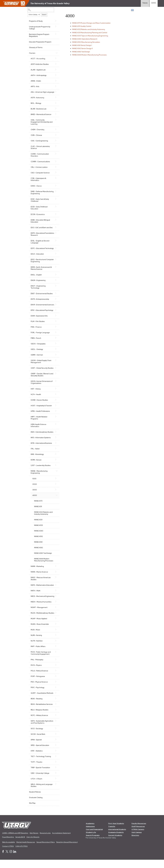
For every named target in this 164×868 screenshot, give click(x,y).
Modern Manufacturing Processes (90, 55)
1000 (34, 483)
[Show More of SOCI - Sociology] (56, 736)
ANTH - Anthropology (39, 75)
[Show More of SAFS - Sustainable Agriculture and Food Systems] (56, 729)
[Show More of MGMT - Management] (56, 613)
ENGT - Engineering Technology (38, 289)
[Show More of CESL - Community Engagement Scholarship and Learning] (56, 122)
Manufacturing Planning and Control (90, 33)
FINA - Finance (36, 331)
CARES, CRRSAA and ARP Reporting (15, 841)
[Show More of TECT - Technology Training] (56, 764)
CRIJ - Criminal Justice (39, 169)
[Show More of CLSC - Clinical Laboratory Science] (56, 148)
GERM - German (37, 359)
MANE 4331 (38, 524)
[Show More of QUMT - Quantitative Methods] (56, 701)
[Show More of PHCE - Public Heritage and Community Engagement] (56, 660)
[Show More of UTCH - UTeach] (56, 787)
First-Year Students (116, 832)
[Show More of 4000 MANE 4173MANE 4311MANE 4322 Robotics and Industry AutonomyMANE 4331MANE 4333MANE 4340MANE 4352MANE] (56, 499)
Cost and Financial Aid (94, 838)
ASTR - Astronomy (37, 100)
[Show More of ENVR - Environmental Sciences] (56, 306)
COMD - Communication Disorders (40, 157)
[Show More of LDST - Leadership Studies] (56, 469)
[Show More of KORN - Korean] (56, 464)
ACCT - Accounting (38, 59)
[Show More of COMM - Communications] (56, 163)
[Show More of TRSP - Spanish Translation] (56, 776)
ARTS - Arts (35, 86)
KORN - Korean (36, 464)
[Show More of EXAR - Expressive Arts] (56, 320)
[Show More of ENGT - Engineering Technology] (56, 288)
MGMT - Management (39, 614)
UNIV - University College (40, 781)
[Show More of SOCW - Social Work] (56, 742)
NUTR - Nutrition (37, 649)
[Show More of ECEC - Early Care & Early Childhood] (56, 201)
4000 (35, 499)
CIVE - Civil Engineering (39, 143)
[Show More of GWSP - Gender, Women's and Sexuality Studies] (56, 377)
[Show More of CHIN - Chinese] (56, 137)
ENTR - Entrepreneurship (40, 301)
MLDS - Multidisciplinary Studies (39, 620)
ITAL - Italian (35, 453)
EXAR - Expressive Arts (39, 320)
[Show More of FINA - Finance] (56, 331)
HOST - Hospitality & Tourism (41, 410)
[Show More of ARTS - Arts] (56, 86)
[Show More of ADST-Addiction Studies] (56, 64)
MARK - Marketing (37, 570)
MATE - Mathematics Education (42, 589)
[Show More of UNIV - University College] (56, 781)
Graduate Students (116, 840)
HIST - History (36, 393)
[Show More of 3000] (56, 494)
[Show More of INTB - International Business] (56, 447)
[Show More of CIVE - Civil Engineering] (56, 143)
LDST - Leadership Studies (41, 469)
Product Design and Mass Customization (92, 23)
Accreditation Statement (61, 841)
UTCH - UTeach (36, 787)
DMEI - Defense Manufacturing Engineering (42, 195)
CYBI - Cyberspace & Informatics (38, 181)
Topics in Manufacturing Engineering (90, 36)
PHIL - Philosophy (37, 668)
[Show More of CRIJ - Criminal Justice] (56, 169)
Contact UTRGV (8, 854)
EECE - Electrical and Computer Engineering (42, 263)
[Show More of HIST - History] (56, 393)
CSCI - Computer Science (40, 175)
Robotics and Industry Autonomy (89, 29)
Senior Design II (83, 48)
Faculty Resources (139, 832)
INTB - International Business (41, 447)
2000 (35, 488)
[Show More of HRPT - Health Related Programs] (56, 421)
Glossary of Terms (36, 47)
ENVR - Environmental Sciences (39, 308)
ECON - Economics (38, 216)
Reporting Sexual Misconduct (67, 850)
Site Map (32, 811)
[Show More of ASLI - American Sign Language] (56, 92)
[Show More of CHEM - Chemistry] (56, 131)
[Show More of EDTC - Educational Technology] (56, 250)
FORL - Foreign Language (40, 337)
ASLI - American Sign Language (38, 93)
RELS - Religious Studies (40, 718)
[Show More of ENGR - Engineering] (56, 282)
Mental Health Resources (26, 850)
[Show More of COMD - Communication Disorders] (56, 156)
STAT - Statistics (37, 759)
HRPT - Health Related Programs (39, 422)
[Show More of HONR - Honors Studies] (56, 404)
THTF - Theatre (37, 770)
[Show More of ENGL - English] (56, 277)
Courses (32, 53)
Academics (90, 832)
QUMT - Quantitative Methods (42, 701)
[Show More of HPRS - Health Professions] (56, 415)
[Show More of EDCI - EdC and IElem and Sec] (56, 229)
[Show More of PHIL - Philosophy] (56, 668)
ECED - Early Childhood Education (39, 210)
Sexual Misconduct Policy (46, 850)
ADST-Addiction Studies (40, 64)
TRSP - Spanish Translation (40, 776)
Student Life (91, 840)
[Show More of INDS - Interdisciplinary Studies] (56, 436)
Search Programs (93, 843)
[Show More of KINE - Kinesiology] (56, 458)
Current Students (115, 843)
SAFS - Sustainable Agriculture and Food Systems (42, 730)
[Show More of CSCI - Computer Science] (56, 175)
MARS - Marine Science (39, 576)
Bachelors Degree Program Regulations (39, 35)
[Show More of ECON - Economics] (56, 216)
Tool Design (81, 52)
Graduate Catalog (36, 806)
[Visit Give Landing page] (154, 3)
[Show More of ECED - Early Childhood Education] (56, 209)
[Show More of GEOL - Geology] (56, 353)
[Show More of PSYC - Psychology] (56, 695)
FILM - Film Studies (38, 325)
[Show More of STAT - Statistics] (56, 759)
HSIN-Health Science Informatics (38, 429)
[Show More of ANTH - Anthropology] (56, 75)
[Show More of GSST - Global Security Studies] (56, 372)
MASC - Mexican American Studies (41, 583)
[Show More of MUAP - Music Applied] (56, 626)
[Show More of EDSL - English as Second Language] (56, 243)
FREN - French (36, 342)
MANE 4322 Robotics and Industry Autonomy (43, 517)
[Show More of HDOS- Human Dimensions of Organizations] (56, 385)
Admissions (90, 835)
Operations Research (85, 39)
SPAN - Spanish (36, 748)
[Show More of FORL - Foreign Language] (56, 336)
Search (44, 15)
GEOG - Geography (38, 348)
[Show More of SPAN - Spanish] (56, 748)
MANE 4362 (39, 552)
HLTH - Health (36, 399)
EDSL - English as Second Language (40, 244)
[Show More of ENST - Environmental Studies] (56, 295)
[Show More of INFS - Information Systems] (56, 441)
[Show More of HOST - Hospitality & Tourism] (56, 409)
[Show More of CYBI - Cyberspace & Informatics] (56, 180)
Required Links (45, 841)
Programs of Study (36, 21)
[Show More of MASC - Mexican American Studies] (56, 581)
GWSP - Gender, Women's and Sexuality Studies (42, 379)
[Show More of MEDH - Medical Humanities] (56, 608)
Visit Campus (137, 840)
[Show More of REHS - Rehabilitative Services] (56, 712)
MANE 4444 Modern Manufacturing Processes (44, 564)
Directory (135, 843)
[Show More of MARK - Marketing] (56, 570)
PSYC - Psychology (38, 696)
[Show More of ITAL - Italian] (56, 453)
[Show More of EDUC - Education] (56, 256)
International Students (117, 838)
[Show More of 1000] (56, 482)
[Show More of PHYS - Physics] (56, 673)
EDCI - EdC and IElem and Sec (42, 230)
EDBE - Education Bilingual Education (40, 223)
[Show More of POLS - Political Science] (56, 679)
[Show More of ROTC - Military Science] (56, 723)
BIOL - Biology (36, 105)
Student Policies (35, 800)
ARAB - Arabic (36, 81)
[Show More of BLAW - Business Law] (56, 111)
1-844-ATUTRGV (22, 854)
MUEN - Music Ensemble (40, 632)
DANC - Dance (36, 188)
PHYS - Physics (36, 673)
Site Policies (34, 841)
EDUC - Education (37, 256)
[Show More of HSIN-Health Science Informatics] (56, 428)
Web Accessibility (9, 850)
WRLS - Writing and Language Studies (42, 793)
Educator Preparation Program (40, 42)
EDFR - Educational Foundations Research (39, 236)
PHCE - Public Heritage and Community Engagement (41, 661)
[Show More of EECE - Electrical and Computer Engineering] (56, 261)
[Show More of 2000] (56, 488)
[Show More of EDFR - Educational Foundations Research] (56, 235)
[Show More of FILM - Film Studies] (56, 325)
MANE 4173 (38, 505)
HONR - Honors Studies (39, 404)
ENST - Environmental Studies (42, 296)
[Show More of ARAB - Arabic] (56, 81)
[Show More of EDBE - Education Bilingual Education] (56, 222)
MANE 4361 (38, 546)
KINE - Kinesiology (37, 458)
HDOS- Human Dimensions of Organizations (42, 386)
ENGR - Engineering (38, 282)
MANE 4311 (38, 511)
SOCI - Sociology (37, 737)
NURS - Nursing (36, 643)
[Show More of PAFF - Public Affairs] (56, 654)
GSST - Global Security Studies (42, 372)
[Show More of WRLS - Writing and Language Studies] (56, 792)
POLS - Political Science (39, 679)
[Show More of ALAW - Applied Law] (56, 70)
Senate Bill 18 (20, 845)
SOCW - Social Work (38, 742)
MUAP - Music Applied (39, 627)
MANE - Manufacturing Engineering (39, 476)
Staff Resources (138, 835)
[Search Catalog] (40, 10)
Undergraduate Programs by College (40, 28)
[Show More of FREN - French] (56, 342)
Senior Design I (82, 45)
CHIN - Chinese (36, 137)
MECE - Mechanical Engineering (38, 601)
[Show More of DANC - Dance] (56, 188)
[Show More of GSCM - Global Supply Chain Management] (56, 364)
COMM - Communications (40, 164)
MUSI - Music (35, 638)
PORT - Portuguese (38, 685)
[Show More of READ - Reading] (56, 707)
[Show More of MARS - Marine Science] (56, 576)
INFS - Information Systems (41, 442)
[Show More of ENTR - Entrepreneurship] (56, 301)
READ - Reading (37, 707)
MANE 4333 (38, 529)
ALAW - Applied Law (38, 70)
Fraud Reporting (8, 845)
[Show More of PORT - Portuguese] (56, 684)
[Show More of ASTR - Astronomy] (56, 99)
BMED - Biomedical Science (41, 116)
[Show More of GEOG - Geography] (56, 348)
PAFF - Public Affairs (38, 655)
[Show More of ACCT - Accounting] (56, 58)
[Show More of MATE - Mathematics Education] (56, 589)
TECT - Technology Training (41, 765)
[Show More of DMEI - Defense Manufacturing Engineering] (56, 193)
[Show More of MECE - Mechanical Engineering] (56, 600)
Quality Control (82, 26)
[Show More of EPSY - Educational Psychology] (56, 314)
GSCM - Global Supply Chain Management (41, 366)
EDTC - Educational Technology (42, 250)
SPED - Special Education (40, 753)
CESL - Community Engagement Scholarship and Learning (42, 124)
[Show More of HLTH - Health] (56, 398)
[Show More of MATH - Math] (56, 595)
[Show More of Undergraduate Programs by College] (56, 26)
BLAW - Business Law (39, 111)
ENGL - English (36, 277)
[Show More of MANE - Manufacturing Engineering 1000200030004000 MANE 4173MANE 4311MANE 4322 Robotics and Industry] (56, 475)
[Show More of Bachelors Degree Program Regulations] (56, 34)
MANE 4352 (38, 540)
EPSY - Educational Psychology (42, 314)
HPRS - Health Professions (40, 415)
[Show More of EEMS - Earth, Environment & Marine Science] (56, 269)
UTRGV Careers (138, 838)
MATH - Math (36, 595)
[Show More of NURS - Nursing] (56, 643)
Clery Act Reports (33, 845)
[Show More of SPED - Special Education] (56, 753)
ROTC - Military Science (39, 724)
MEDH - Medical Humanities (41, 608)
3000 (35, 494)
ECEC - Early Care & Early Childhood (40, 202)
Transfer (112, 835)
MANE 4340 (39, 535)
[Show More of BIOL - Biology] (56, 105)
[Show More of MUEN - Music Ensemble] (56, 632)
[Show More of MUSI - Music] (56, 638)
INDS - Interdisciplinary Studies (42, 436)
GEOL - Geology (37, 353)
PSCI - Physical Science (39, 690)
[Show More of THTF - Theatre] (56, 770)
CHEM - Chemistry (38, 132)
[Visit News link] (145, 3)
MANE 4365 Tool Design (43, 557)
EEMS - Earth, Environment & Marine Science (41, 270)
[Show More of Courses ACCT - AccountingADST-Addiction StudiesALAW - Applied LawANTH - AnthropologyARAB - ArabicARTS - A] (56, 53)
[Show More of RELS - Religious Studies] (56, 718)
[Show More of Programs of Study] (56, 21)
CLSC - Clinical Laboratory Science (40, 149)
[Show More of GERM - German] (56, 359)
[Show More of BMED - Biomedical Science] (56, 116)
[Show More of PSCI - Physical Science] (56, 690)
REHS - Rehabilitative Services (42, 712)
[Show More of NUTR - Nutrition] (56, 649)
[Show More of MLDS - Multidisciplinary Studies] (56, 619)
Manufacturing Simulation (86, 42)
